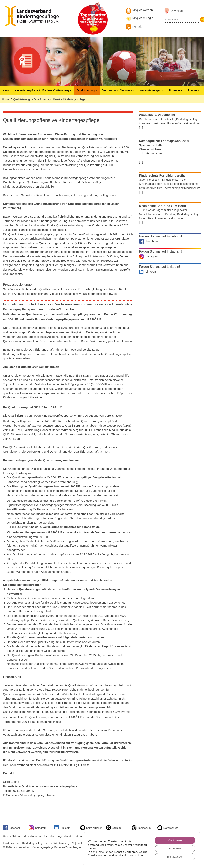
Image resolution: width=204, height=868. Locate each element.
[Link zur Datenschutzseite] (160, 829)
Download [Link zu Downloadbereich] (177, 11)
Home (6, 99)
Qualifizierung (87, 90)
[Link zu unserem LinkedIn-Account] (57, 828)
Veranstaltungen (152, 90)
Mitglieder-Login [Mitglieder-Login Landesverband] (143, 18)
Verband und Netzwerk (119, 90)
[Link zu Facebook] (6, 829)
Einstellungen (105, 850)
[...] (141, 127)
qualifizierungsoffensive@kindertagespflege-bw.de (84, 294)
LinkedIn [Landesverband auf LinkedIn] (151, 272)
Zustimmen (175, 840)
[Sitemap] (109, 829)
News (6, 90)
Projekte (176, 90)
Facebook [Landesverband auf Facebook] (152, 241)
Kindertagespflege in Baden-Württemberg (43, 90)
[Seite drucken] (83, 829)
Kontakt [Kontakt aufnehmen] (137, 27)
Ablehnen (175, 848)
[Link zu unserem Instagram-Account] (32, 829)
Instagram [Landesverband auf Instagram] (152, 256)
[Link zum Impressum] (135, 829)
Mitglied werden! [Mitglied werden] (143, 10)
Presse (194, 90)
